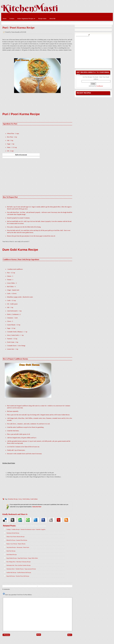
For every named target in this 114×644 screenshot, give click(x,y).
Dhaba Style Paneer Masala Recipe (16, 537)
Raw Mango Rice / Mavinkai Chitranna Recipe (19, 562)
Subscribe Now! (37, 507)
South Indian (34, 499)
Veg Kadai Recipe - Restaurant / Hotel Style (18, 547)
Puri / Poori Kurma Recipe (18, 28)
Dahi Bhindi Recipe (12, 554)
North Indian (26, 499)
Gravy (20, 499)
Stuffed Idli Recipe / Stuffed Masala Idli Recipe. (19, 572)
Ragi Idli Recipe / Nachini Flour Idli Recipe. (18, 576)
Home (5, 19)
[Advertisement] (37, 174)
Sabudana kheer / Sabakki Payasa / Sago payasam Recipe (21, 569)
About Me (52, 19)
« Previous (6, 635)
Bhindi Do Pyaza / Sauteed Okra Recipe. (17, 540)
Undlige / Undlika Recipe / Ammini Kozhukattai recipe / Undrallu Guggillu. (26, 529)
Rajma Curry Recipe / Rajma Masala (16, 544)
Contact (12, 19)
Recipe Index (42, 19)
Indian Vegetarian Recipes (26, 19)
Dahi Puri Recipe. (11, 551)
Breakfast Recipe (13, 499)
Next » (70, 635)
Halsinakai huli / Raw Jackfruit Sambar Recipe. (19, 565)
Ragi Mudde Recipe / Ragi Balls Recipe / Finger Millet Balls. (22, 558)
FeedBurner (100, 86)
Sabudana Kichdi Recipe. (13, 533)
